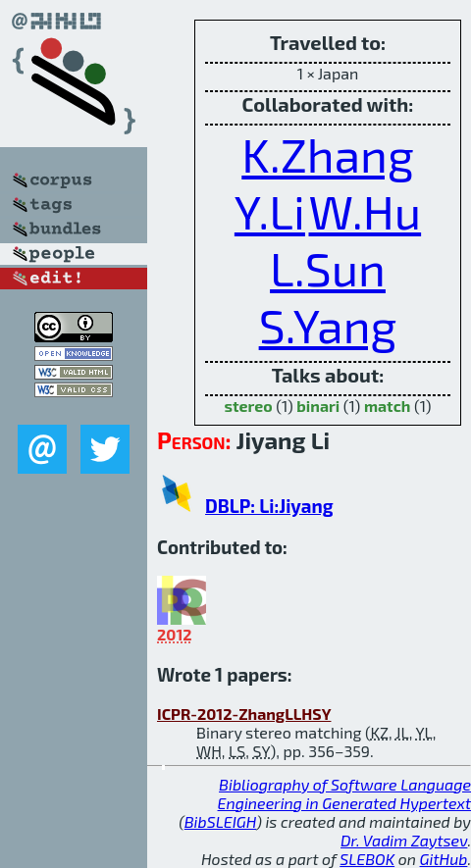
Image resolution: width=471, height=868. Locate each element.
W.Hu (366, 211)
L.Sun (328, 268)
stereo (248, 406)
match (388, 406)
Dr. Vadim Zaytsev (404, 840)
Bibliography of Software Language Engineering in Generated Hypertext (344, 793)
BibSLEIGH (220, 821)
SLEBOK (367, 859)
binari (318, 406)
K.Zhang (327, 154)
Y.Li (270, 211)
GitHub (444, 859)
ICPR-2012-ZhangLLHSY (244, 714)
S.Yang (328, 325)
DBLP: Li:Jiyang (269, 506)
